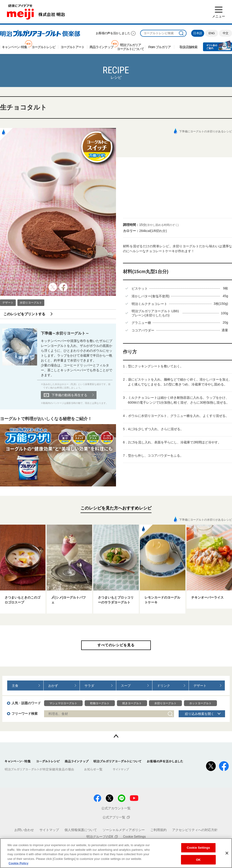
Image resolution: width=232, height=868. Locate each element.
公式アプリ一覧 (116, 817)
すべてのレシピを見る (116, 645)
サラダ (89, 686)
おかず (53, 686)
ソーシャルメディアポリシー (124, 830)
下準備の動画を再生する (69, 395)
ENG (212, 33)
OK (198, 860)
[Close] (227, 853)
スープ (126, 686)
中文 (226, 33)
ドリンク (164, 686)
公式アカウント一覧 (116, 808)
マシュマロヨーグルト (63, 703)
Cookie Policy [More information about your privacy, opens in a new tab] (18, 863)
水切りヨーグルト (31, 303)
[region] (116, 853)
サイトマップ (49, 830)
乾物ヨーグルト (100, 703)
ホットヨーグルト (200, 703)
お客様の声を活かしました (113, 33)
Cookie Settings (135, 837)
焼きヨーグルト (132, 703)
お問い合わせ (24, 830)
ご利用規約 (158, 830)
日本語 (198, 33)
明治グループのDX (102, 837)
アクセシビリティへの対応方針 (195, 830)
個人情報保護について (81, 830)
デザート (8, 303)
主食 (15, 686)
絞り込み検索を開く (200, 714)
